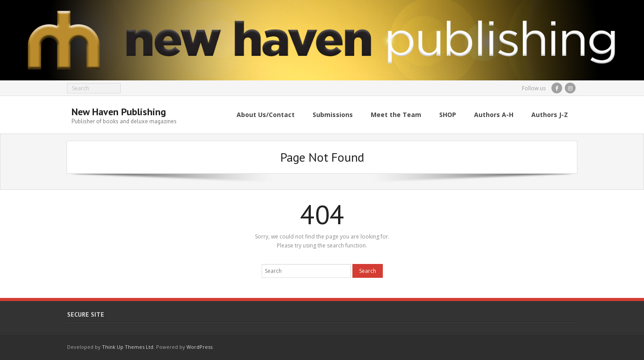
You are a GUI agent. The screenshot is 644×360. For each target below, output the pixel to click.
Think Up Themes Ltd (128, 347)
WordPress (199, 347)
